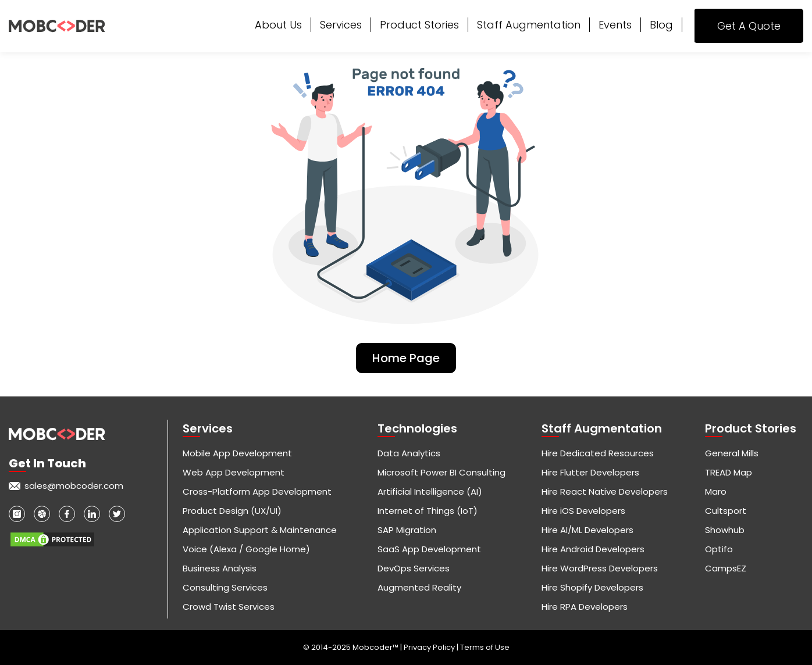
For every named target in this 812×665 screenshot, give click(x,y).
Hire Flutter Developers (590, 472)
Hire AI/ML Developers (587, 530)
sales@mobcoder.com (74, 486)
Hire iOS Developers (583, 511)
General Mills (732, 453)
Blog (661, 25)
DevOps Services (414, 568)
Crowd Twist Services (229, 607)
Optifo (719, 549)
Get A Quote (749, 26)
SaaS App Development (429, 549)
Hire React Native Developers (605, 491)
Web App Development (234, 472)
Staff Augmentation (529, 25)
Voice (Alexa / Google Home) (246, 549)
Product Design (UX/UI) (232, 511)
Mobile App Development (237, 453)
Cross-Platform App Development (257, 491)
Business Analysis (220, 568)
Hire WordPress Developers (600, 568)
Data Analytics (409, 453)
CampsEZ (726, 568)
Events (615, 25)
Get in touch (47, 463)
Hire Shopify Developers (592, 587)
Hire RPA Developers (585, 607)
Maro (716, 491)
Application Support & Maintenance (260, 530)
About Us (278, 25)
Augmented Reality (419, 587)
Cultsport (726, 511)
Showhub (725, 530)
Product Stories (419, 25)
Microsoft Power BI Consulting (441, 472)
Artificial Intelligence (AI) (430, 491)
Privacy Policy (430, 647)
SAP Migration (407, 530)
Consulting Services (225, 587)
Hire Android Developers (593, 549)
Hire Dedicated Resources (598, 453)
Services (341, 25)
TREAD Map (729, 472)
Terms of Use (485, 647)
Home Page (406, 358)
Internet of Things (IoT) (428, 511)
